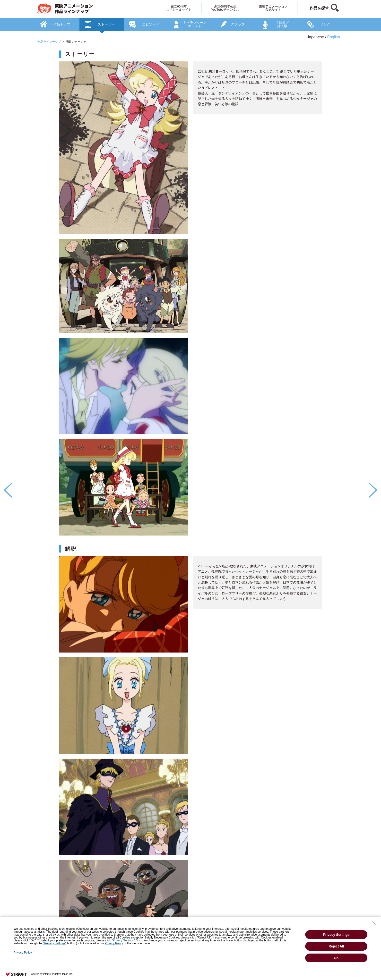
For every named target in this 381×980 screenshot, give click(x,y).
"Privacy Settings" (123, 940)
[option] (190, 506)
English (334, 37)
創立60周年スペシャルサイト (179, 8)
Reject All (336, 946)
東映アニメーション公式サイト (273, 8)
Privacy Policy (114, 943)
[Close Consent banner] (374, 923)
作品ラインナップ (49, 42)
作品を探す (319, 8)
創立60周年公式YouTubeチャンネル (225, 8)
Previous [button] (8, 490)
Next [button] (373, 490)
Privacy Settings (336, 935)
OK (336, 958)
